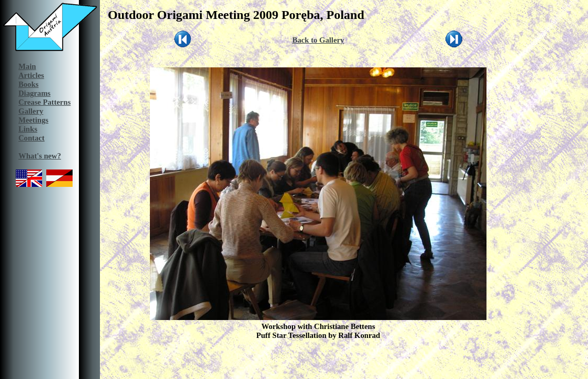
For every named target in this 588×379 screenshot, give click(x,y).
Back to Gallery (318, 40)
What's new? (40, 156)
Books (28, 84)
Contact (32, 138)
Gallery (31, 111)
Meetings (33, 120)
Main (27, 66)
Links (28, 129)
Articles (31, 75)
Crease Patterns (44, 102)
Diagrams (34, 93)
